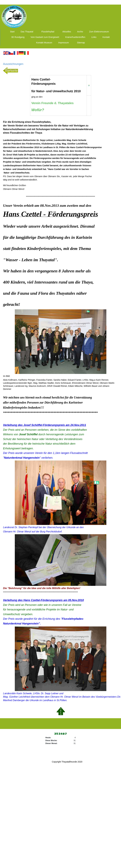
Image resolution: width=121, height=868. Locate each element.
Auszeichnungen (13, 64)
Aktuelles (67, 32)
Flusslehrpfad (48, 32)
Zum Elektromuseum (99, 32)
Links (94, 37)
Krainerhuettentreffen (75, 37)
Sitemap (81, 43)
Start (12, 32)
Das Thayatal (27, 32)
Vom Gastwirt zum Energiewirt (45, 37)
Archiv (80, 32)
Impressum (64, 43)
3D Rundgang (18, 37)
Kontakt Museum (44, 43)
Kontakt (106, 37)
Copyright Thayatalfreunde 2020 (67, 762)
